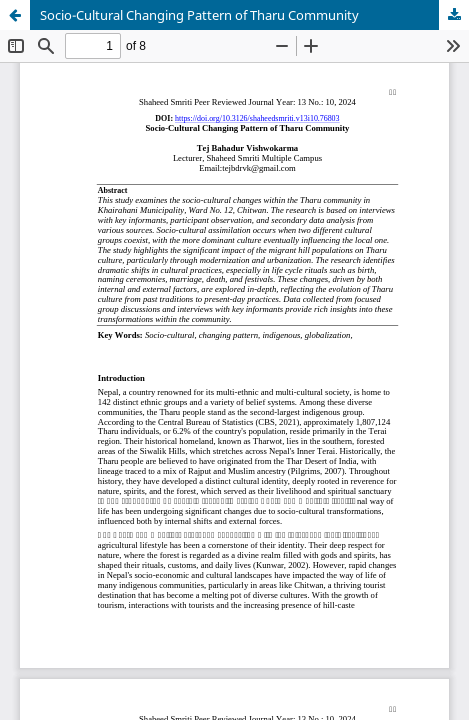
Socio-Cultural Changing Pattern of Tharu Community (199, 15)
